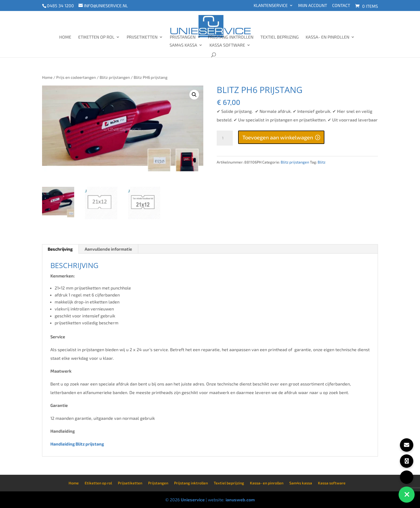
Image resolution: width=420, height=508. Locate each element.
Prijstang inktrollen (231, 37)
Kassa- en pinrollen (327, 37)
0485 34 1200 (60, 5)
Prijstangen (183, 37)
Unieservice (193, 500)
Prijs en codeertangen (76, 77)
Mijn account (313, 5)
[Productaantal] (225, 138)
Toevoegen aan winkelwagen (278, 137)
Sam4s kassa (183, 45)
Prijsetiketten (142, 37)
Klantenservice (271, 5)
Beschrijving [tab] (60, 249)
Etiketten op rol (96, 37)
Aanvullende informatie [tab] (108, 249)
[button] (194, 95)
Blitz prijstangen (115, 77)
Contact (341, 5)
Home (65, 37)
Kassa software (227, 45)
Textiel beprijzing (280, 37)
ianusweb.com (240, 500)
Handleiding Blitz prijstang (78, 444)
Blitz (322, 162)
